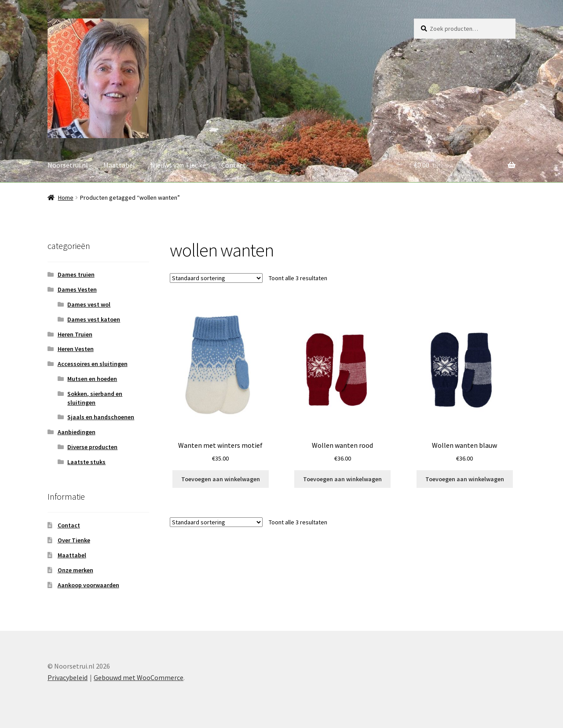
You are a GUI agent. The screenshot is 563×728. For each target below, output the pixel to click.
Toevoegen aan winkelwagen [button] (221, 479)
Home (66, 198)
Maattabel (119, 165)
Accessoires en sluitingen (93, 364)
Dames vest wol (89, 304)
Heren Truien (75, 334)
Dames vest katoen (94, 319)
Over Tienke (74, 540)
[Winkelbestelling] (216, 278)
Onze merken (75, 570)
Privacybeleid (68, 677)
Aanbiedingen (77, 432)
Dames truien (76, 274)
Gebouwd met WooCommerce (139, 677)
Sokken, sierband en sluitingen (95, 398)
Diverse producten (92, 447)
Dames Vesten (77, 289)
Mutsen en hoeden (92, 379)
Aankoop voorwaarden (88, 585)
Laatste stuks (86, 462)
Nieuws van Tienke (178, 165)
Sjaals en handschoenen (101, 417)
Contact (234, 165)
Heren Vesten (76, 349)
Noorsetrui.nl (68, 165)
